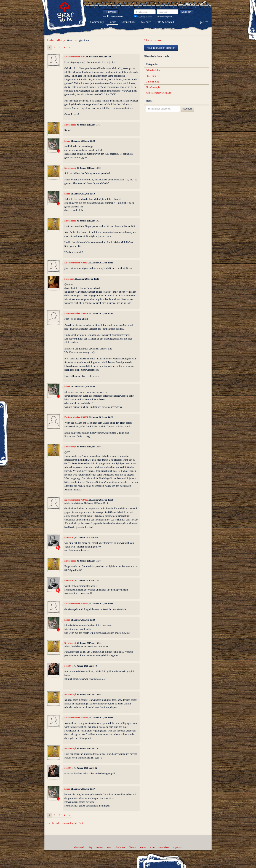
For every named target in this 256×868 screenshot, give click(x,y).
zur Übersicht (54, 823)
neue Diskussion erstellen (161, 48)
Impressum (177, 847)
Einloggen (186, 12)
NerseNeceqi (70, 125)
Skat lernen (120, 847)
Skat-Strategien (153, 87)
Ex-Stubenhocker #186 (75, 57)
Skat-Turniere (153, 76)
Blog (90, 847)
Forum (112, 22)
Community (97, 22)
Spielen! (203, 22)
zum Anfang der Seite (73, 823)
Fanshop (99, 847)
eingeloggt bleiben (143, 17)
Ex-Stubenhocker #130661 (76, 313)
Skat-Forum (153, 40)
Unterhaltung (56, 40)
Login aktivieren (115, 16)
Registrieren (111, 12)
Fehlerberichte (153, 70)
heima (67, 141)
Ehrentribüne (128, 22)
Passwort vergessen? (165, 17)
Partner (143, 847)
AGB (152, 847)
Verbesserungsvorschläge (158, 93)
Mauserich (69, 279)
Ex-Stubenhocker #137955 (76, 500)
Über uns (132, 847)
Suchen (187, 109)
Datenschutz (164, 847)
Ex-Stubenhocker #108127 (76, 263)
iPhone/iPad (79, 847)
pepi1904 (68, 666)
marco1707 (69, 538)
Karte (109, 847)
